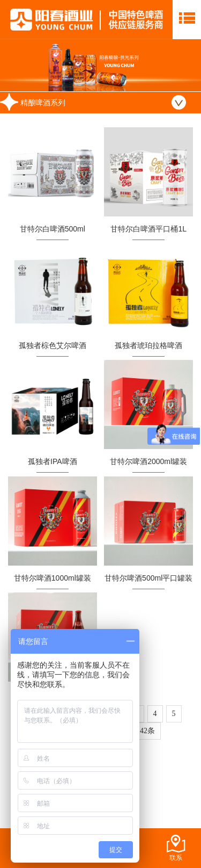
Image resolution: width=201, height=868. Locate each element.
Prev (14, 66)
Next (187, 66)
